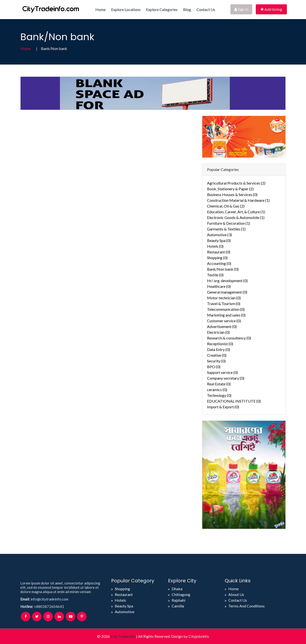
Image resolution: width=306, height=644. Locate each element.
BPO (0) (214, 367)
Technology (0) (219, 395)
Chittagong (181, 594)
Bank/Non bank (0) (223, 269)
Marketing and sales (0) (226, 315)
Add (271, 9)
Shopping (122, 589)
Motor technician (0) (224, 298)
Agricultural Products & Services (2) (236, 183)
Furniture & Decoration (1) (229, 223)
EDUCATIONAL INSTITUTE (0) (234, 401)
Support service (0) (222, 372)
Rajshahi (178, 600)
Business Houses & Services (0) (232, 194)
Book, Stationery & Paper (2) (230, 189)
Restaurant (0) (219, 252)
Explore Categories (162, 9)
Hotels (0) (215, 246)
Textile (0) (215, 275)
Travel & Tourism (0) (224, 303)
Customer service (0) (224, 321)
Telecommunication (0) (226, 309)
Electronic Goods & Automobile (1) (236, 217)
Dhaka (177, 589)
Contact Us (206, 9)
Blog (187, 9)
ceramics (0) (217, 390)
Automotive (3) (219, 235)
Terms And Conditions (246, 606)
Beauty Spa (124, 606)
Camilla (178, 606)
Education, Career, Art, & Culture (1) (236, 212)
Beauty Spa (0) (219, 240)
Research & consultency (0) (229, 338)
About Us (236, 594)
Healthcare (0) (219, 286)
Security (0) (216, 361)
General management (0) (227, 292)
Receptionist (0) (220, 344)
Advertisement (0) (222, 326)
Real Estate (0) (219, 384)
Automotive (125, 612)
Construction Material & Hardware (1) (238, 200)
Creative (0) (217, 355)
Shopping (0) (217, 258)
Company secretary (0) (226, 378)
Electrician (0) (218, 332)
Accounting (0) (219, 263)
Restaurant (124, 594)
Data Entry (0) (219, 349)
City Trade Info (123, 636)
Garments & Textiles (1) (226, 229)
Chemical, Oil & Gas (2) (226, 206)
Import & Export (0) (223, 407)
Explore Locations (126, 9)
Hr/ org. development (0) (227, 281)
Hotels (120, 600)
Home (101, 9)
